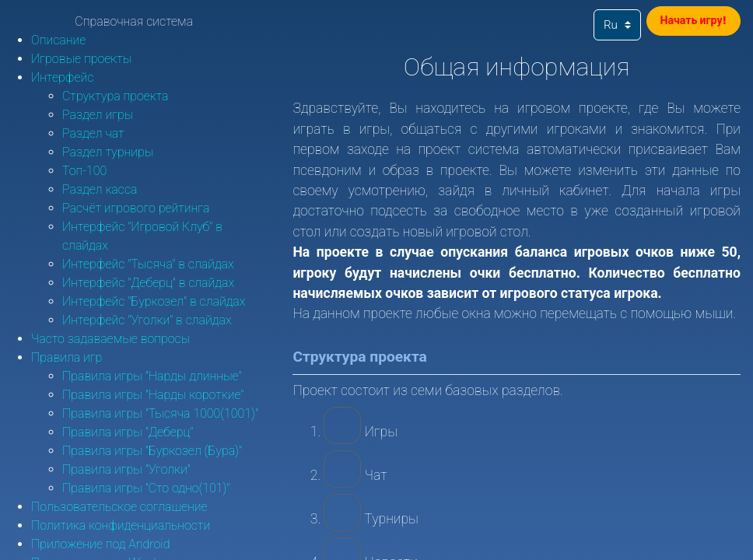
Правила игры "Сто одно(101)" (146, 488)
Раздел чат (93, 133)
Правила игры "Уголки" (126, 469)
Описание (58, 40)
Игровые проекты (81, 59)
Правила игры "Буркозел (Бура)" (152, 451)
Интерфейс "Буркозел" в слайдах (154, 301)
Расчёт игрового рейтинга (136, 208)
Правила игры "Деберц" (128, 432)
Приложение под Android (100, 544)
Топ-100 (84, 171)
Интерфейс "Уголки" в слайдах (147, 320)
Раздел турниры (108, 152)
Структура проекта (116, 96)
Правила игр (67, 357)
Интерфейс (62, 77)
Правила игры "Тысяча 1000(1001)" (160, 413)
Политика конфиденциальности (121, 525)
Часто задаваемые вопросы (110, 339)
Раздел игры (98, 115)
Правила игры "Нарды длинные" (152, 376)
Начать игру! (685, 23)
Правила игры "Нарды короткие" (153, 395)
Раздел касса (100, 189)
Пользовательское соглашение (119, 507)
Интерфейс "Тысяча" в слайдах (148, 264)
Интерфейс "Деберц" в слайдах (148, 283)
